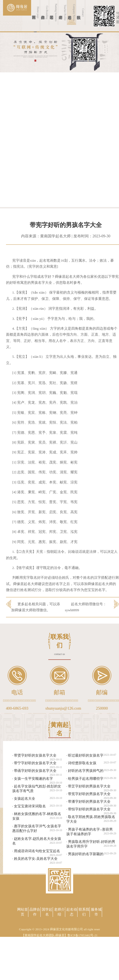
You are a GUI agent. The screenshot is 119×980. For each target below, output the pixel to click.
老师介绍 (59, 912)
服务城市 (96, 912)
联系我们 (84, 912)
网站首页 (23, 912)
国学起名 (47, 912)
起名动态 (72, 912)
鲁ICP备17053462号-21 (82, 935)
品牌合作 (35, 912)
